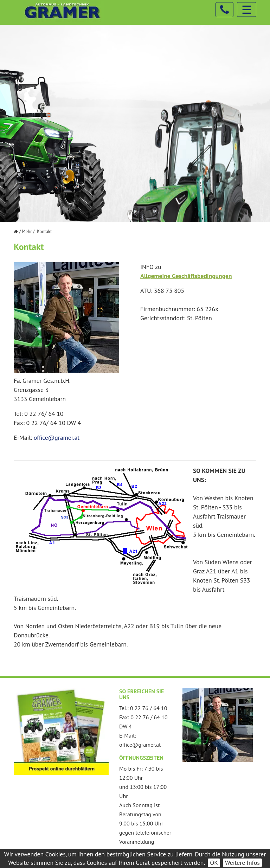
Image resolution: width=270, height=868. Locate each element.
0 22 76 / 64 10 (149, 708)
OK (214, 863)
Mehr (27, 232)
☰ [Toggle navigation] (247, 9)
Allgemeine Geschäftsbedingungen (186, 276)
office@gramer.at (57, 438)
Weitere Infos (242, 863)
